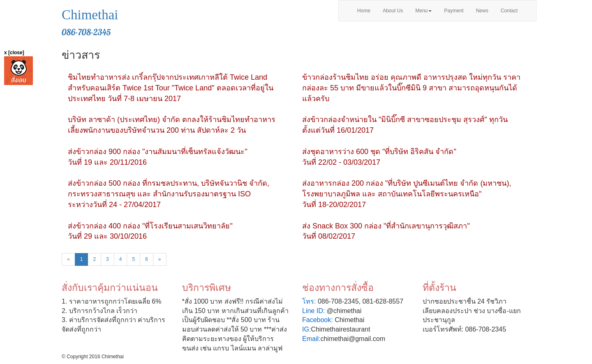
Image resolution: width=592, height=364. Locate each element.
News (482, 11)
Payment (454, 11)
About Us (393, 11)
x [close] (14, 53)
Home (364, 11)
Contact (509, 11)
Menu (423, 11)
